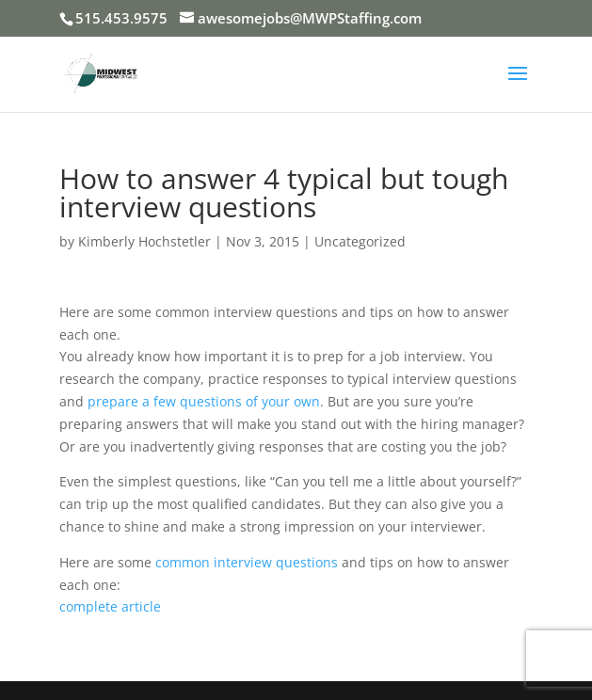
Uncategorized (360, 241)
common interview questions (247, 562)
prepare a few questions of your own (204, 401)
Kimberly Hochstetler (144, 241)
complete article (110, 606)
